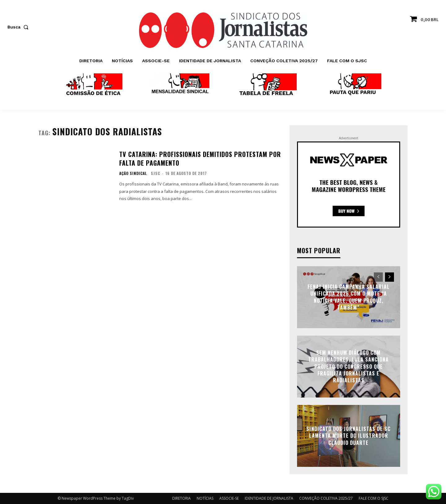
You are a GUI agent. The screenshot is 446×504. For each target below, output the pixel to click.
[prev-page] (378, 277)
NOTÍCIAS (205, 498)
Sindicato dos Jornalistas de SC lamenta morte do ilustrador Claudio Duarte (348, 436)
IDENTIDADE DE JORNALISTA (269, 498)
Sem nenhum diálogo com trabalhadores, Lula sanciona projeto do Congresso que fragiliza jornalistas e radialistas (348, 367)
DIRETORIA (181, 498)
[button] (19, 27)
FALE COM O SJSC (374, 498)
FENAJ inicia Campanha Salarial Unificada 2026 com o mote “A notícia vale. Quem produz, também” (349, 297)
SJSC (155, 173)
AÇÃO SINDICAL (133, 173)
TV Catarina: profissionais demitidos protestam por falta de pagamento (200, 159)
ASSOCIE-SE (229, 498)
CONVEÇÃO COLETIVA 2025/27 (326, 498)
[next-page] (389, 277)
